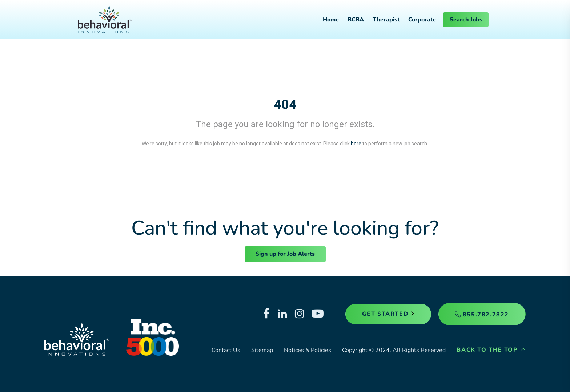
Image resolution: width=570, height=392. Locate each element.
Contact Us (226, 350)
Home (331, 20)
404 (285, 105)
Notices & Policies (308, 350)
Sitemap (262, 350)
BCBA (356, 20)
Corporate (422, 20)
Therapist (386, 20)
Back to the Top (491, 350)
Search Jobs (466, 20)
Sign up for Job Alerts (285, 254)
